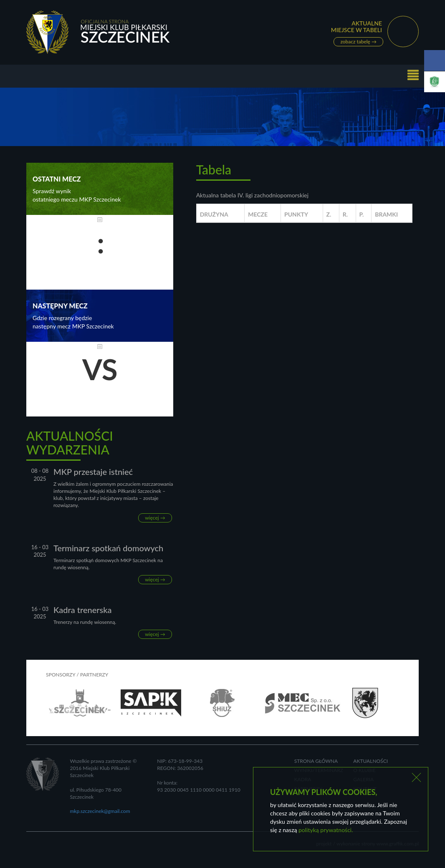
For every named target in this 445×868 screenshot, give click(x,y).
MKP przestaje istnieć (93, 472)
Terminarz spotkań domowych (108, 548)
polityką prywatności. (326, 830)
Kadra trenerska (83, 610)
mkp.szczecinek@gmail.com (100, 811)
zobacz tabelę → (358, 42)
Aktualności (370, 761)
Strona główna (316, 761)
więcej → (155, 518)
